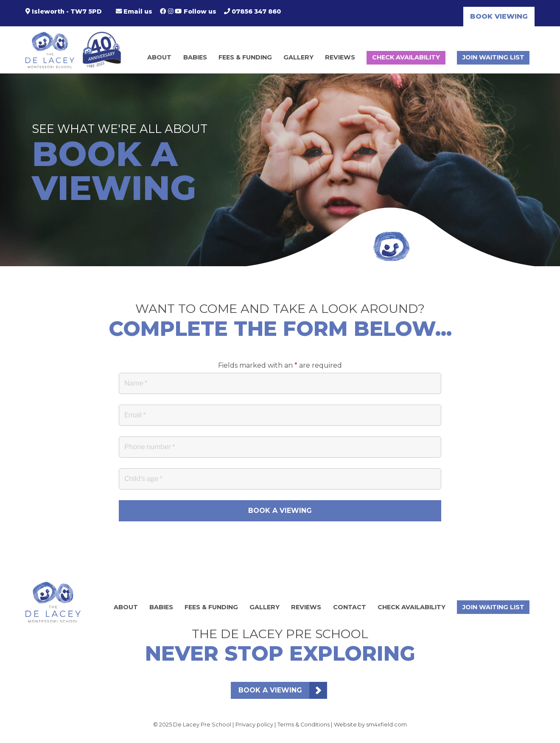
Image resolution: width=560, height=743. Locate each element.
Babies (195, 57)
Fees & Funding (245, 57)
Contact (350, 607)
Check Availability (406, 57)
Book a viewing (270, 690)
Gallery (298, 57)
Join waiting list (493, 57)
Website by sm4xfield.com (370, 725)
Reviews (340, 57)
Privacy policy (254, 725)
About (159, 57)
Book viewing (499, 16)
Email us (134, 11)
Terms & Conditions (304, 725)
